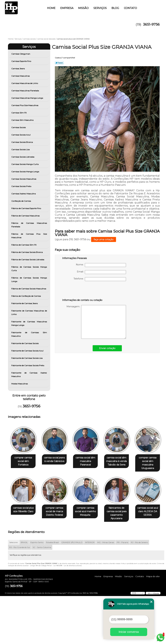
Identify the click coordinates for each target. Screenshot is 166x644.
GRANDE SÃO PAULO (72, 590)
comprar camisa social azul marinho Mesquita (121, 509)
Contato (130, 8)
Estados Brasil (52, 590)
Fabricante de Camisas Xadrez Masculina (29, 375)
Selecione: (14, 590)
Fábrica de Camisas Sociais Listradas (28, 260)
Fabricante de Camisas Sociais (25, 343)
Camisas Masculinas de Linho (25, 83)
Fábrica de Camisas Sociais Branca (27, 252)
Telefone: (100, 279)
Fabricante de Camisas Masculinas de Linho (29, 312)
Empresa (67, 8)
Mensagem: (96, 322)
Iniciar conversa (129, 632)
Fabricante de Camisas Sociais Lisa (27, 358)
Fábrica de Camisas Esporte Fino (26, 208)
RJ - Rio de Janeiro (139, 590)
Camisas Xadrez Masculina (24, 194)
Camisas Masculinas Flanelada (25, 91)
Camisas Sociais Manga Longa (25, 172)
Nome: (101, 265)
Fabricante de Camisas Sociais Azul (28, 351)
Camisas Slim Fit (19, 113)
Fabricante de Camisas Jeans (25, 303)
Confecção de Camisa (21, 201)
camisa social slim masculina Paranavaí (89, 460)
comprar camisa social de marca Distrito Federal (89, 509)
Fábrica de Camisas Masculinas (26, 216)
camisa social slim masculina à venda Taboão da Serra (121, 461)
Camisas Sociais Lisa (21, 149)
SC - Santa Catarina (42, 595)
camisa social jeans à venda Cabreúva (56, 460)
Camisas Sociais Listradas (23, 157)
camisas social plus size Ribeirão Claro (56, 507)
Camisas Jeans (18, 69)
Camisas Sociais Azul (21, 135)
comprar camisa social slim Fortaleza (24, 460)
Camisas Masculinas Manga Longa (27, 98)
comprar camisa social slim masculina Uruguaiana (24, 510)
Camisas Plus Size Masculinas (25, 105)
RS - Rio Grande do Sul (20, 595)
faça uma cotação (104, 239)
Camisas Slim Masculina (23, 120)
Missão (83, 8)
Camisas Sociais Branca (22, 142)
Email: (101, 272)
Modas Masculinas (20, 384)
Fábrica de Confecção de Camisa (26, 296)
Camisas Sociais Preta (22, 186)
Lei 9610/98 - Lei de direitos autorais (68, 614)
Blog (115, 8)
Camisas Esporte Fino (21, 61)
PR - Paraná (122, 590)
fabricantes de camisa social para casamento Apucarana (24, 561)
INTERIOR (90, 590)
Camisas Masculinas (21, 76)
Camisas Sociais (19, 127)
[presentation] (82, 290)
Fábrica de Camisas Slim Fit (24, 245)
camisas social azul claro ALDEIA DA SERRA (56, 559)
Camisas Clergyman (21, 54)
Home (51, 8)
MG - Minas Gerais (106, 590)
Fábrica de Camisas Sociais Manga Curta (29, 269)
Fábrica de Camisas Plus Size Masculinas (29, 236)
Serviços (100, 8)
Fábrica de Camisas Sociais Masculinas (29, 289)
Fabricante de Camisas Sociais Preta (28, 365)
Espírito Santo (37, 590)
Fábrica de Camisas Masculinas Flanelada (29, 225)
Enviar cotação (107, 348)
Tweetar (59, 63)
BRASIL (24, 590)
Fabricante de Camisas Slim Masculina (29, 334)
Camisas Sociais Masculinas (24, 179)
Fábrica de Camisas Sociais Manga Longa (29, 280)
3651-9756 (151, 24)
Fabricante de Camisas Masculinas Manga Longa (29, 323)
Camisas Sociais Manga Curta (25, 164)
